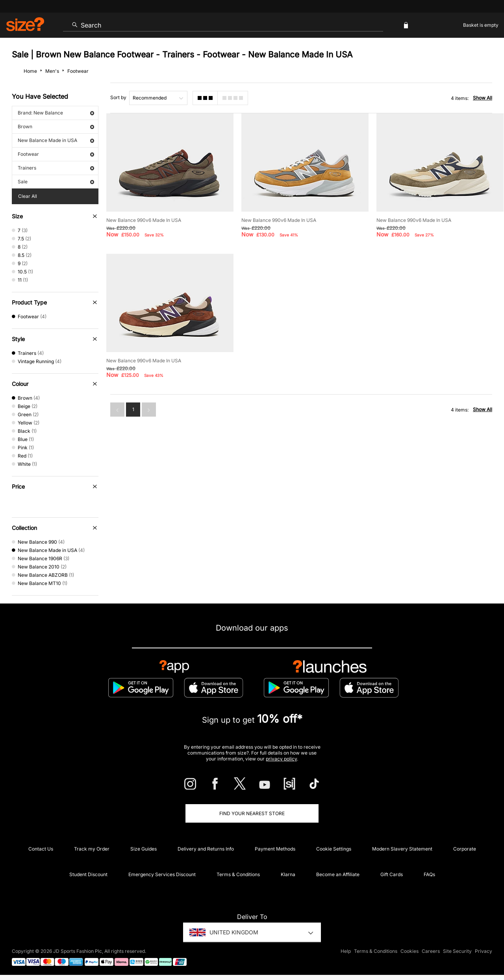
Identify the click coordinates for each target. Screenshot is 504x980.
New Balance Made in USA (56, 140)
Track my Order (92, 849)
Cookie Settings (334, 849)
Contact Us (41, 849)
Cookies (409, 951)
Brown (56, 126)
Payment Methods (275, 849)
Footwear (56, 154)
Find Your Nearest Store (252, 813)
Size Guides (144, 849)
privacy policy (281, 759)
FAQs (429, 874)
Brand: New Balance (56, 113)
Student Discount (88, 874)
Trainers (56, 168)
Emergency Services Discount (162, 874)
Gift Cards (392, 874)
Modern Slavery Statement (402, 849)
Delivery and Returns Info (206, 849)
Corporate (465, 849)
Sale (56, 182)
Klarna (288, 874)
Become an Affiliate (338, 874)
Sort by (118, 97)
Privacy (484, 951)
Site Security (457, 951)
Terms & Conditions (238, 874)
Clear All (28, 196)
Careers (431, 951)
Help (346, 951)
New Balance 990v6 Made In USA (144, 220)
